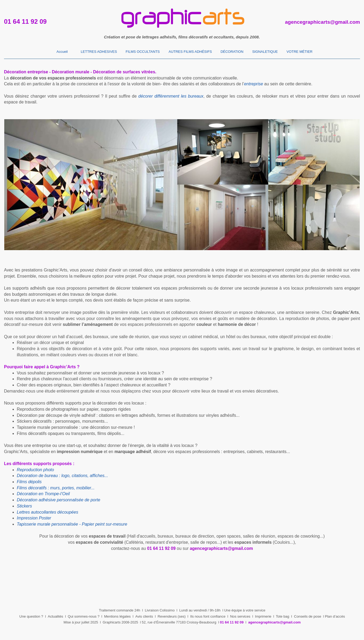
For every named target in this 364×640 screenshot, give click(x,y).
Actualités (55, 616)
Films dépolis (29, 482)
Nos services (240, 616)
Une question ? (31, 616)
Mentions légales (118, 616)
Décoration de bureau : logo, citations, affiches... (62, 476)
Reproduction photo (35, 470)
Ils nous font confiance (208, 616)
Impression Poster (34, 518)
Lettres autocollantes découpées (47, 512)
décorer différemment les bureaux (171, 96)
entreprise (254, 84)
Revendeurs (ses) (171, 616)
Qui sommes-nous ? (84, 616)
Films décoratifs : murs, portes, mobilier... (56, 488)
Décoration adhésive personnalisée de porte (58, 500)
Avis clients (144, 616)
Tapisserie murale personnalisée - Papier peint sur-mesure (72, 524)
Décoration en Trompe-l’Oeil (43, 494)
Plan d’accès (335, 616)
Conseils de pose (308, 616)
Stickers (24, 506)
